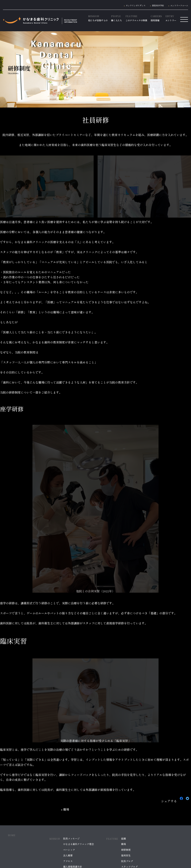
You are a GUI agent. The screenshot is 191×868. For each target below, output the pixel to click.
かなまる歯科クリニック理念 (78, 844)
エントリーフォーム (179, 5)
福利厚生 (126, 855)
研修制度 (126, 850)
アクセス (68, 861)
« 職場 (65, 809)
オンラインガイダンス (136, 5)
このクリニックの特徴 (136, 18)
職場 (124, 844)
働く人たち (117, 18)
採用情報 (156, 18)
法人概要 (68, 855)
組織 (124, 839)
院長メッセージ (71, 839)
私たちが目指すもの (98, 18)
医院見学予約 (158, 5)
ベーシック (69, 850)
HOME (12, 835)
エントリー (171, 18)
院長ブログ (127, 861)
